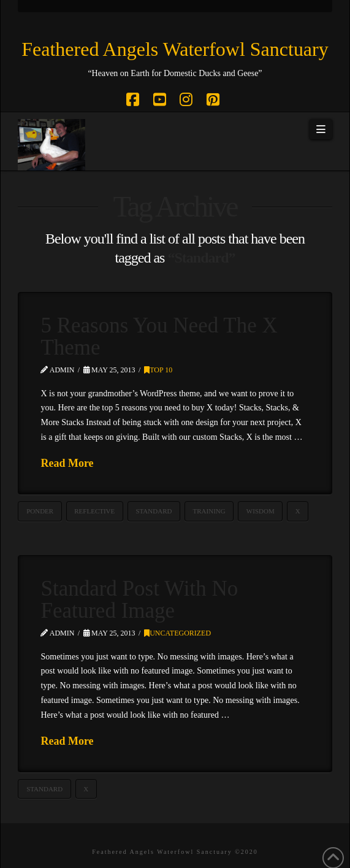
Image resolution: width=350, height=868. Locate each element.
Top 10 (158, 370)
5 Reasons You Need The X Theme (159, 337)
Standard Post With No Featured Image (139, 600)
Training (209, 511)
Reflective (94, 511)
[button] (321, 129)
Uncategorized (177, 633)
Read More (67, 463)
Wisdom (261, 511)
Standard (154, 511)
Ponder (40, 511)
